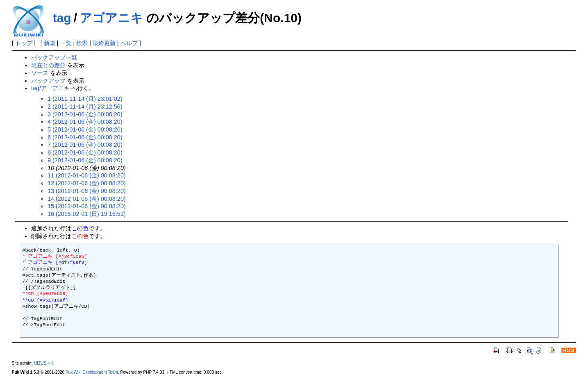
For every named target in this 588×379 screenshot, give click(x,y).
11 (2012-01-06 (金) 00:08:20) (87, 175)
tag (62, 18)
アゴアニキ (111, 18)
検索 (82, 43)
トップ (24, 43)
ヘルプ (129, 43)
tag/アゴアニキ (50, 88)
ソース (40, 73)
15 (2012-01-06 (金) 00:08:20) (87, 206)
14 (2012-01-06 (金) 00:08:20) (87, 199)
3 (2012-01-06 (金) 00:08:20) (85, 114)
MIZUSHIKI (44, 363)
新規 (50, 43)
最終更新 (104, 43)
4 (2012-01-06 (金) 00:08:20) (85, 122)
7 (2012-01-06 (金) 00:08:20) (85, 145)
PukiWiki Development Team (92, 372)
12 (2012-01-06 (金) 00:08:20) (87, 183)
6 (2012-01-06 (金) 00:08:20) (85, 137)
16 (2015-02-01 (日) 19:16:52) (87, 214)
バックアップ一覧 (54, 57)
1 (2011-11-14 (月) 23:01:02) (85, 99)
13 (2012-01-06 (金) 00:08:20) (87, 191)
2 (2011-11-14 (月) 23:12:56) (85, 107)
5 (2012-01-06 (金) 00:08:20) (85, 129)
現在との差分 (48, 65)
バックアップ (48, 81)
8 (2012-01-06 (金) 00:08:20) (85, 152)
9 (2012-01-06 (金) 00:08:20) (85, 160)
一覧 (66, 43)
